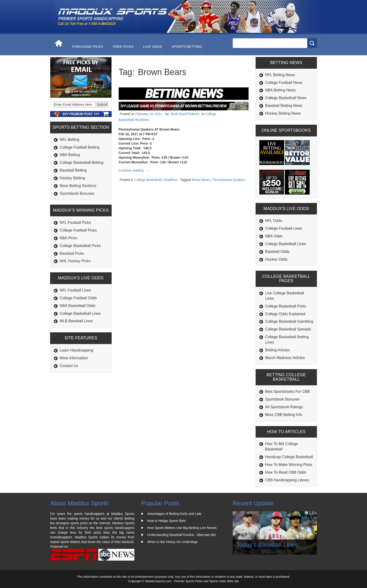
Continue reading (134, 170)
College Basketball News (286, 98)
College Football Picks (78, 230)
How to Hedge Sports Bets (167, 521)
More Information (74, 358)
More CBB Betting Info (284, 415)
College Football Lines (284, 228)
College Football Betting (80, 147)
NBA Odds (274, 236)
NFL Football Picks (75, 223)
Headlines (142, 120)
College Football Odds (78, 298)
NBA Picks (68, 238)
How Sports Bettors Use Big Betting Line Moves (182, 528)
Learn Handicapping (76, 350)
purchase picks (88, 47)
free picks (123, 47)
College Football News (284, 83)
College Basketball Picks (80, 246)
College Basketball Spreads (288, 329)
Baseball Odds (277, 252)
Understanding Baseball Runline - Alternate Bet (182, 535)
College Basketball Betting (82, 163)
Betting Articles (278, 350)
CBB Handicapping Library (287, 480)
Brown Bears (201, 180)
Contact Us (69, 366)
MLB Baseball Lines (76, 321)
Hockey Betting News (283, 113)
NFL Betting (70, 140)
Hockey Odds (276, 259)
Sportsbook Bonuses (77, 193)
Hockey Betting (72, 178)
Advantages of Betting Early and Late (174, 514)
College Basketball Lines (80, 313)
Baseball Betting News (284, 106)
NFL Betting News (280, 75)
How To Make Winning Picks (289, 465)
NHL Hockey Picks (75, 261)
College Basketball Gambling (289, 321)
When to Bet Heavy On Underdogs (172, 542)
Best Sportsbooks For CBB (288, 391)
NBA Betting (70, 155)
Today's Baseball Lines (267, 545)
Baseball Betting (73, 170)
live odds (153, 47)
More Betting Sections (78, 186)
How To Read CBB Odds (286, 472)
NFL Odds (274, 221)
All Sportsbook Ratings (284, 407)
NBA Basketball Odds (78, 306)
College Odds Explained (285, 314)
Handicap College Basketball (289, 457)
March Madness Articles (285, 358)
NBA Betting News (281, 90)
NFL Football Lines (75, 290)
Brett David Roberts (185, 114)
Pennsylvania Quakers (229, 180)
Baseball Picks (72, 253)
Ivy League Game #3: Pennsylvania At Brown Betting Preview (174, 106)
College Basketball (148, 180)
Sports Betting (187, 47)
